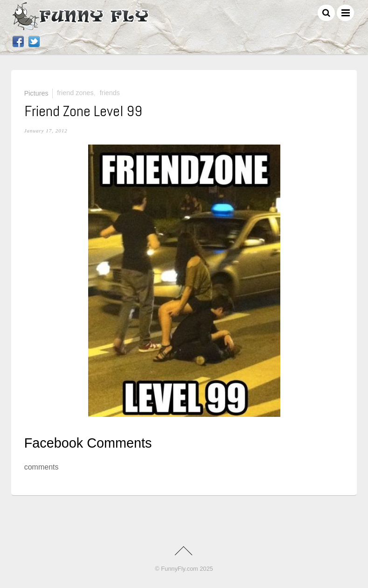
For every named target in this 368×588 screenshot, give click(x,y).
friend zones (75, 93)
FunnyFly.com (179, 569)
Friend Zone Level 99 (83, 111)
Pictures (36, 93)
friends (110, 93)
